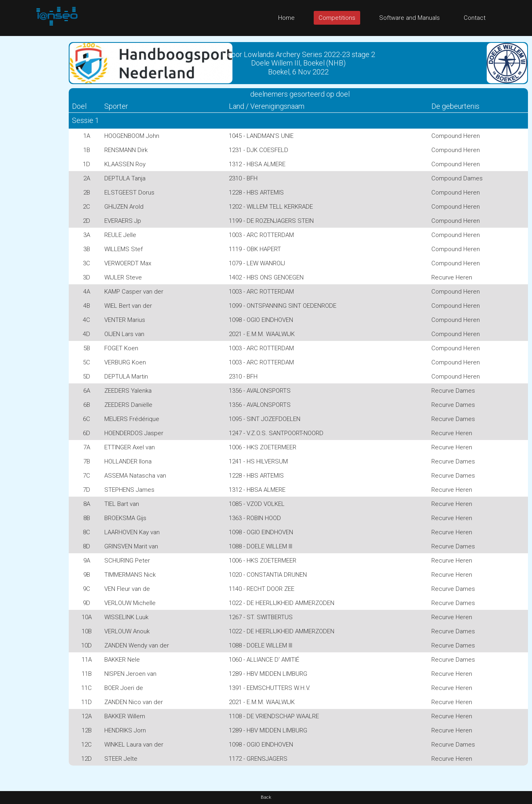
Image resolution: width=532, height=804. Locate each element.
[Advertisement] (32, 157)
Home (286, 18)
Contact (475, 18)
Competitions (337, 18)
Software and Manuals (410, 18)
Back (266, 797)
